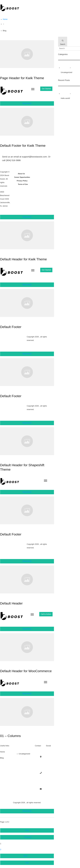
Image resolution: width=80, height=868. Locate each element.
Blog (2, 758)
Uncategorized (24, 754)
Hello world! (65, 98)
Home (2, 752)
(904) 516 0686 (13, 160)
